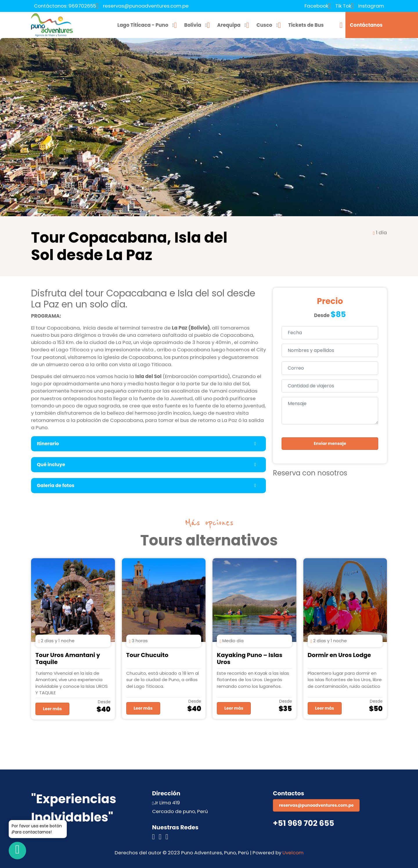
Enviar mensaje (330, 443)
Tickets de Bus (306, 25)
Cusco (264, 25)
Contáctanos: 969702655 (65, 6)
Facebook (316, 6)
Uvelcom (293, 853)
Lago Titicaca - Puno (143, 25)
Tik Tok (343, 6)
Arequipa (229, 25)
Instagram (371, 6)
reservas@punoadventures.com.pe (146, 6)
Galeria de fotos (56, 485)
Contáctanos (366, 25)
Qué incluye (51, 465)
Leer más (52, 709)
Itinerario (48, 444)
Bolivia (193, 25)
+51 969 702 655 (303, 823)
